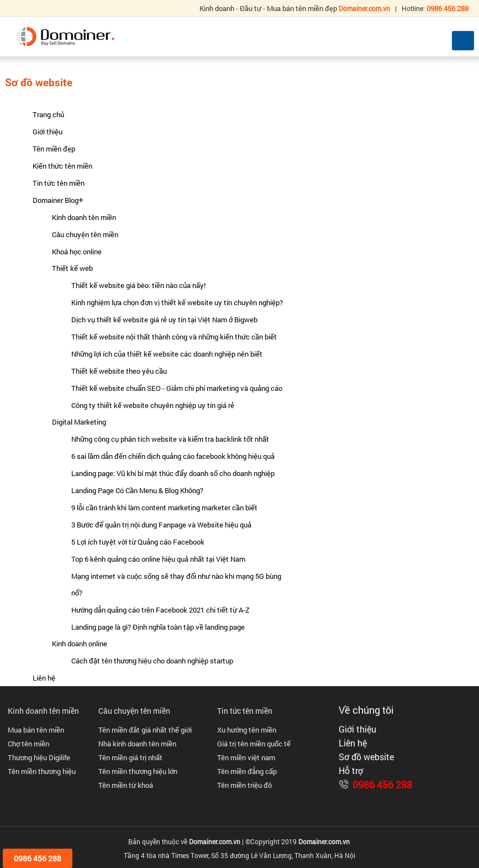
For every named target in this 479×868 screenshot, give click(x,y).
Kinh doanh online (80, 644)
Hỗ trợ (351, 771)
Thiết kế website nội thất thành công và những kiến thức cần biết (174, 337)
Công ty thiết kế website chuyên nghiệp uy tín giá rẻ (153, 405)
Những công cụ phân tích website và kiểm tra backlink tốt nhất (170, 439)
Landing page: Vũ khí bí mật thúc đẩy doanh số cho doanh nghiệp (173, 473)
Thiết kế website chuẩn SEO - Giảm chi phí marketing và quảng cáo (177, 388)
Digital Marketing (79, 422)
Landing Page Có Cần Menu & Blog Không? (137, 490)
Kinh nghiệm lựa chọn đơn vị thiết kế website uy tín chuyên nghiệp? (177, 302)
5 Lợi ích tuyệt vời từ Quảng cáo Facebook (138, 542)
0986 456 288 (382, 785)
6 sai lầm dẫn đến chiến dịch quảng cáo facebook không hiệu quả (173, 456)
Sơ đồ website (366, 757)
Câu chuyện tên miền (85, 234)
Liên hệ (44, 678)
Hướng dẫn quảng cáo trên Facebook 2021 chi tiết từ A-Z (160, 610)
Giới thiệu (48, 132)
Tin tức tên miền (59, 183)
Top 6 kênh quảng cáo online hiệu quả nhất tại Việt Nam (158, 559)
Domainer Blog (56, 200)
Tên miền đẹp (54, 149)
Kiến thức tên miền (62, 166)
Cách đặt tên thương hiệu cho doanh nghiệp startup (152, 661)
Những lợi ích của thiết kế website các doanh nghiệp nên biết (167, 354)
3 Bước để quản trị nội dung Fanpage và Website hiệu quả (161, 525)
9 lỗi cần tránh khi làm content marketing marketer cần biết (164, 508)
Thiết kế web (72, 268)
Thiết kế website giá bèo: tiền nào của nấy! (138, 285)
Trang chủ (48, 114)
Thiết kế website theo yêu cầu (119, 371)
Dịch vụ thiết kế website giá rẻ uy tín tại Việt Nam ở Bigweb (164, 320)
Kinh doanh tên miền (84, 217)
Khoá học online (77, 252)
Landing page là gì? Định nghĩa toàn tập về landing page (158, 627)
